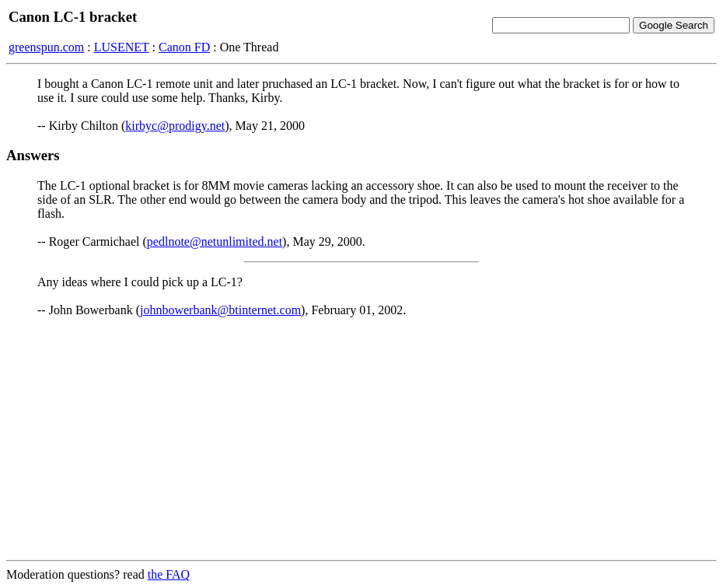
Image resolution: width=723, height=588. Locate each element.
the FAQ (169, 574)
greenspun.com (46, 47)
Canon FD (184, 47)
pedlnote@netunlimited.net (215, 241)
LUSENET (122, 47)
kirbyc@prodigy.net (175, 126)
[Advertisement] (361, 439)
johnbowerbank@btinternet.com (220, 310)
